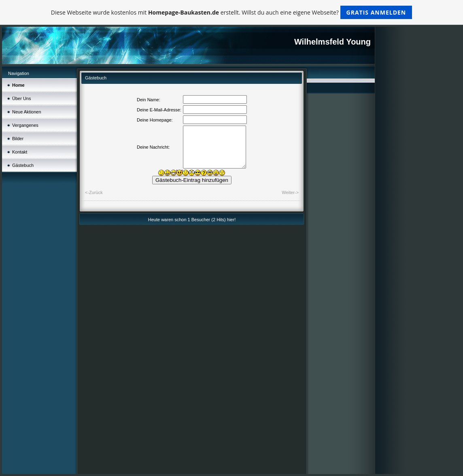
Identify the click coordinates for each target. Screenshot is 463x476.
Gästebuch (23, 165)
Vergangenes (25, 125)
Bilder (18, 139)
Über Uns (21, 98)
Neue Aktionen (27, 112)
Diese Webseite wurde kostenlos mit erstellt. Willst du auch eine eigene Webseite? (232, 12)
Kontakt (20, 152)
